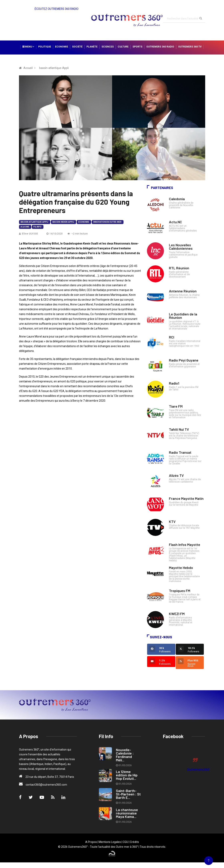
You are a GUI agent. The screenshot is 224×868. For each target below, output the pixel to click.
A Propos (91, 842)
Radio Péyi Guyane (184, 360)
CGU (125, 842)
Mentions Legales (110, 842)
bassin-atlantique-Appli (34, 222)
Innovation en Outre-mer (107, 222)
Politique (45, 47)
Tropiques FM (180, 591)
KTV (172, 521)
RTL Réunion (179, 268)
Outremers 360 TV (190, 47)
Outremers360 (198, 769)
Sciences (108, 47)
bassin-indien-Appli (63, 222)
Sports (137, 47)
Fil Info (37, 227)
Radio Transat (180, 452)
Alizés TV (176, 475)
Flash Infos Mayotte (185, 545)
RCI (172, 337)
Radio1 (174, 383)
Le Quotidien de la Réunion (183, 316)
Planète (92, 47)
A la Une (25, 227)
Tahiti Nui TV (179, 429)
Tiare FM (176, 406)
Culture (123, 47)
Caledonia (177, 199)
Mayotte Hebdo (181, 568)
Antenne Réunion (183, 291)
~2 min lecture (78, 234)
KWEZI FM (177, 614)
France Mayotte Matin (186, 498)
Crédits (134, 842)
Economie (62, 47)
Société (77, 47)
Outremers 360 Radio (160, 47)
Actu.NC (175, 222)
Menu (28, 47)
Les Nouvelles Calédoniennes (181, 247)
